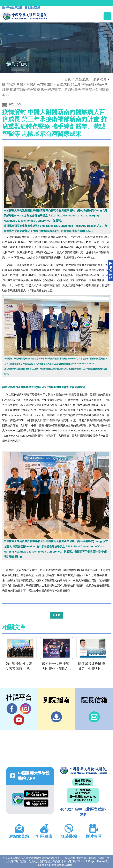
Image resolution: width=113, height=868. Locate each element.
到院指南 (56, 717)
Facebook (12, 709)
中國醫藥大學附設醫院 (83, 770)
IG (26, 709)
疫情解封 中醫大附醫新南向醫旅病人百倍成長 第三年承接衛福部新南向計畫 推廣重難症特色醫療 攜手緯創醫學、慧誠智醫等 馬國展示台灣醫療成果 (56, 89)
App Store (36, 803)
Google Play (36, 794)
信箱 (94, 717)
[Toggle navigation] (107, 16)
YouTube (19, 720)
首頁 (68, 79)
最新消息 (100, 79)
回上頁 (57, 615)
